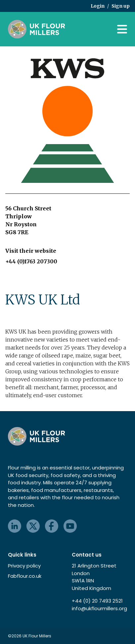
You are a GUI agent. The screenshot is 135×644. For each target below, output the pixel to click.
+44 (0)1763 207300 (31, 261)
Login (98, 6)
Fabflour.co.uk (25, 576)
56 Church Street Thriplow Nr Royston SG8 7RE (28, 220)
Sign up (121, 6)
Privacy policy (24, 566)
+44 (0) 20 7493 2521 (97, 601)
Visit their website (31, 251)
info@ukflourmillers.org (99, 608)
